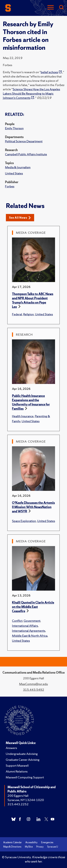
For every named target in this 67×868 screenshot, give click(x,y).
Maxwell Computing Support (25, 777)
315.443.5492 (34, 690)
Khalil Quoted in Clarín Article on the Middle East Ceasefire (33, 607)
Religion (28, 314)
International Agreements (29, 631)
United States (14, 173)
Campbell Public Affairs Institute (26, 154)
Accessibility (31, 842)
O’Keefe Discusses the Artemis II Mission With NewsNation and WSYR (33, 507)
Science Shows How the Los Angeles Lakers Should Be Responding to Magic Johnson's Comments (31, 93)
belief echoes (49, 72)
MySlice (29, 847)
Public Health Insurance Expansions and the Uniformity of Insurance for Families (31, 402)
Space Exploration (24, 521)
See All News (20, 218)
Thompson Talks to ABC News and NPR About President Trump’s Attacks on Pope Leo (33, 300)
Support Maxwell (17, 765)
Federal (17, 314)
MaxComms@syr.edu (33, 684)
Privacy (40, 847)
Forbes (10, 186)
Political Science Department (24, 141)
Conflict (17, 621)
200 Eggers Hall (18, 796)
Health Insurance (23, 416)
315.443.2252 (18, 804)
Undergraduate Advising (22, 754)
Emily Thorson (14, 128)
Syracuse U (53, 847)
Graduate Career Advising (23, 760)
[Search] (61, 8)
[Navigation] (51, 8)
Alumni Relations (17, 771)
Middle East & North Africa (30, 636)
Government (32, 621)
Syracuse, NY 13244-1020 (26, 800)
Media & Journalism (18, 167)
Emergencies (47, 842)
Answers (11, 748)
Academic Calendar (13, 842)
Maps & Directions (12, 847)
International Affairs (25, 626)
